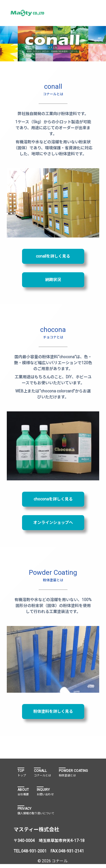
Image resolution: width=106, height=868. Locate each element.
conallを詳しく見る (53, 256)
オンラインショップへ (53, 522)
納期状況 (53, 280)
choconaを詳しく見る (53, 499)
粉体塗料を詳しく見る (53, 711)
